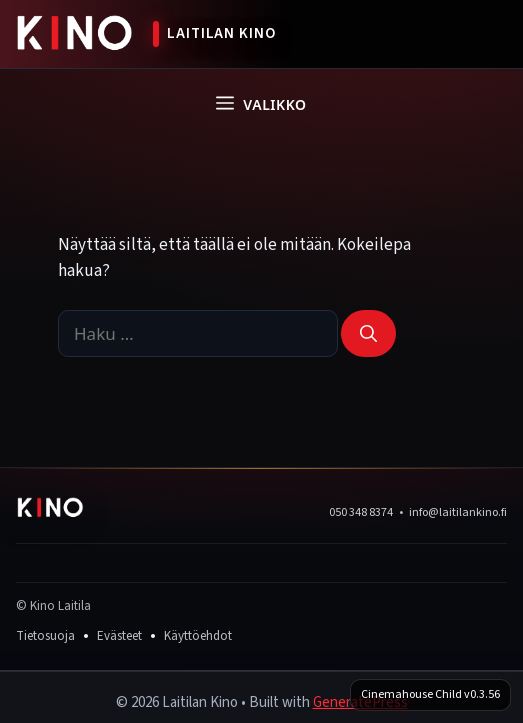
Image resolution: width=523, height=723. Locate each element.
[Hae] (368, 334)
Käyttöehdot (198, 636)
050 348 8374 (361, 512)
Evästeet (119, 636)
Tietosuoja (45, 636)
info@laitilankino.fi (458, 512)
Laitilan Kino (221, 33)
